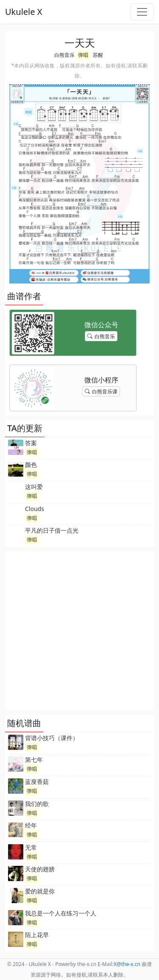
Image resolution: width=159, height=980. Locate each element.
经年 (31, 825)
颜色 (31, 465)
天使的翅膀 (40, 869)
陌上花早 (37, 935)
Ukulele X (24, 12)
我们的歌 (37, 804)
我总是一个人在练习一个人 (61, 913)
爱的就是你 (40, 891)
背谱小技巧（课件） (52, 738)
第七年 (34, 760)
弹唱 (83, 55)
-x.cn (127, 964)
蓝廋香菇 (37, 782)
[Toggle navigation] (142, 12)
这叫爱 (34, 487)
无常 (31, 847)
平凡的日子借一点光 (52, 530)
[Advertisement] (79, 631)
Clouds (35, 509)
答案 (31, 443)
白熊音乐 (64, 55)
